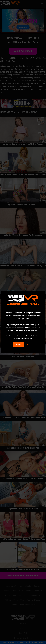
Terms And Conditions (15, 327)
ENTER (18, 345)
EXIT (29, 345)
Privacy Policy (34, 327)
